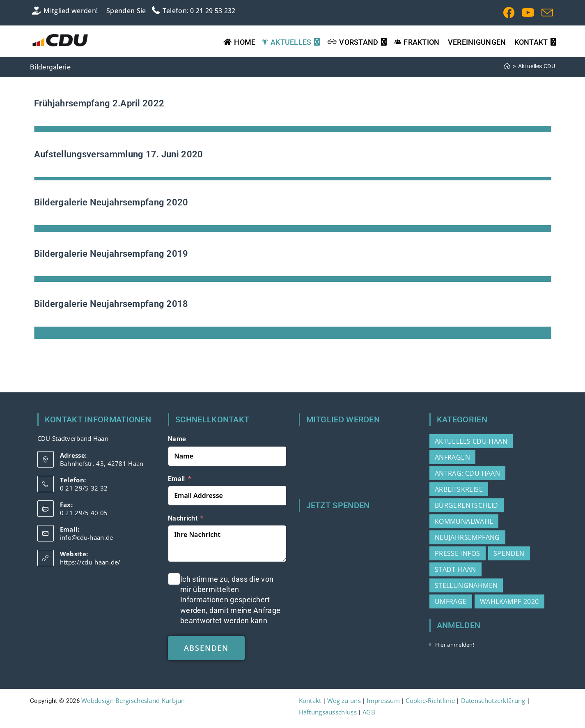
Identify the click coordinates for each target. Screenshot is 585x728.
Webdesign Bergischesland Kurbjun (133, 700)
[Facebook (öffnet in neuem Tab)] (509, 13)
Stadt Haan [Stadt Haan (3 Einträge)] (455, 569)
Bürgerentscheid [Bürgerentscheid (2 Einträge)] (467, 505)
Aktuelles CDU (537, 66)
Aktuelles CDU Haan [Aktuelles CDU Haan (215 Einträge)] (471, 441)
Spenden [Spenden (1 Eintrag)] (509, 553)
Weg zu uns (344, 700)
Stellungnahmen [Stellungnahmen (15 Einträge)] (466, 585)
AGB (369, 712)
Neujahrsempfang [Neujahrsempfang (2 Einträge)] (467, 537)
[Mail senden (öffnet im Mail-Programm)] (546, 13)
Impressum (383, 700)
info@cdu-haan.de (87, 537)
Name (177, 439)
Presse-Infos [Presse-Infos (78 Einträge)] (458, 553)
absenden (206, 648)
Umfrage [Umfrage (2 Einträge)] (451, 601)
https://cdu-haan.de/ (90, 562)
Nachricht (183, 518)
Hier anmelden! (455, 645)
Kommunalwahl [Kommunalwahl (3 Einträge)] (464, 521)
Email (177, 478)
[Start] (507, 66)
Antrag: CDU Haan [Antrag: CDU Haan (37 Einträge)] (467, 473)
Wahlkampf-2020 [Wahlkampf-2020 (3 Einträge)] (509, 601)
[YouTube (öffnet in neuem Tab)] (528, 13)
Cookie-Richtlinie (430, 700)
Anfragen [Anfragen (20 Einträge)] (452, 457)
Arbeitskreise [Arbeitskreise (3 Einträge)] (459, 489)
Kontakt (310, 700)
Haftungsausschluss (328, 712)
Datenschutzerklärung (493, 700)
